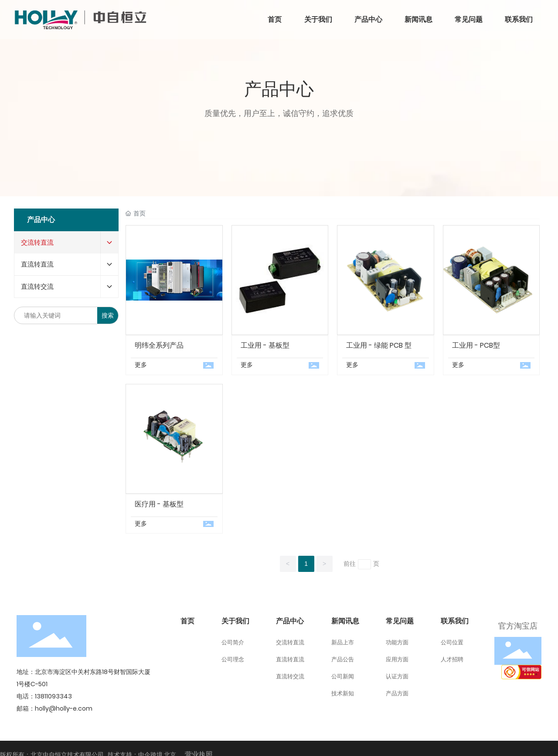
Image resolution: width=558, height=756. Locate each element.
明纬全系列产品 (159, 345)
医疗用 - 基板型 (159, 504)
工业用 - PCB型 (476, 345)
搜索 (108, 315)
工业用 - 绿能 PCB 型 (379, 345)
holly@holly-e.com (64, 708)
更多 (141, 365)
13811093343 (53, 696)
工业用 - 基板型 (265, 345)
